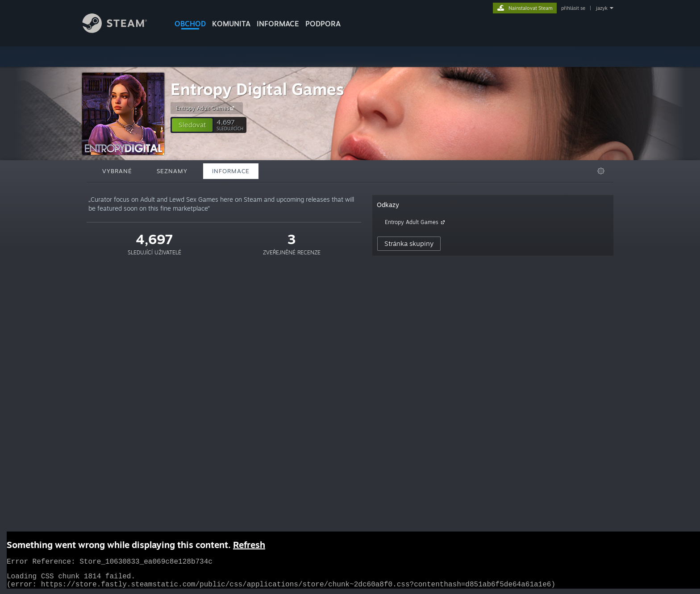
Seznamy (172, 171)
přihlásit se (573, 8)
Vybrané (117, 171)
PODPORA (323, 24)
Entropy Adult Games (206, 108)
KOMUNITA (231, 24)
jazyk (602, 8)
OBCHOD (190, 24)
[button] (192, 125)
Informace (278, 24)
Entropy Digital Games (257, 89)
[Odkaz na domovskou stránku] (121, 31)
